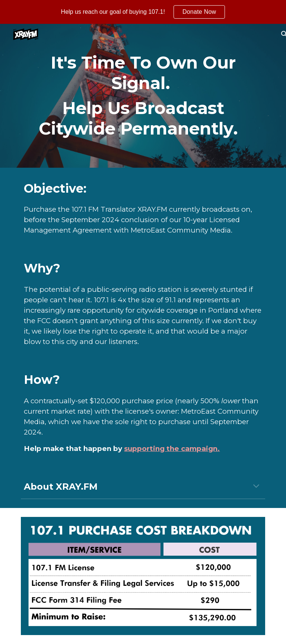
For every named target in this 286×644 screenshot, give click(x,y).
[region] (143, 12)
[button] (256, 487)
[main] (143, 96)
